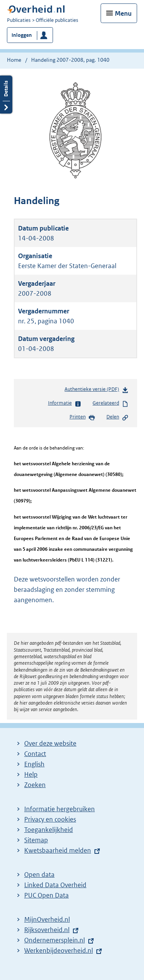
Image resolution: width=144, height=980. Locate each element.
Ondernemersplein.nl (55, 940)
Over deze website (50, 743)
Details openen (6, 95)
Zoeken (35, 785)
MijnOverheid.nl (47, 919)
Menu (123, 13)
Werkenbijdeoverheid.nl (59, 950)
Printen (82, 417)
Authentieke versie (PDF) (97, 391)
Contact (35, 754)
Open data (39, 875)
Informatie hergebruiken (60, 809)
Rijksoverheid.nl (47, 930)
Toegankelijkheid (49, 830)
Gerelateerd (111, 404)
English (34, 764)
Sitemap (36, 840)
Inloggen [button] (22, 35)
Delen (118, 417)
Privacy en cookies (50, 819)
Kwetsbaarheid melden (58, 850)
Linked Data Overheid (55, 885)
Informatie (65, 404)
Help (31, 774)
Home (14, 60)
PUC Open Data (46, 895)
